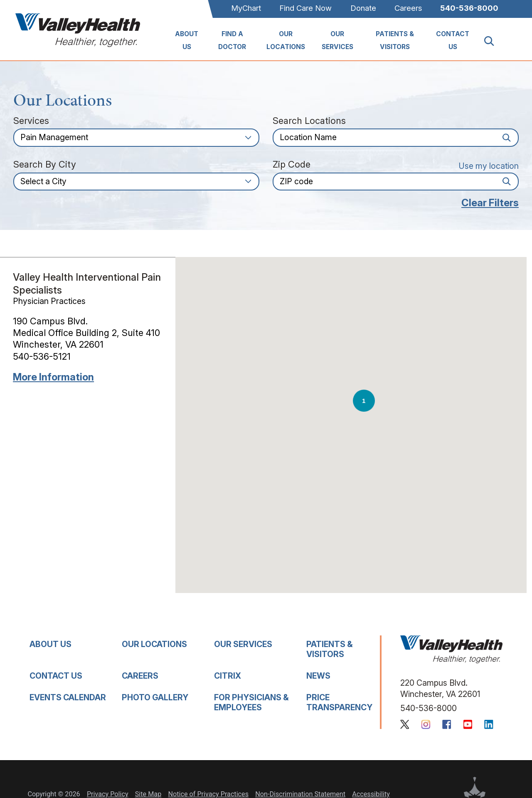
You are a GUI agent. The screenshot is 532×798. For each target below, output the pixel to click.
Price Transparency (339, 702)
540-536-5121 (42, 356)
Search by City (45, 165)
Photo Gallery (155, 697)
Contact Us (453, 40)
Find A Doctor (232, 40)
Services (31, 121)
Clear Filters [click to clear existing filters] (490, 203)
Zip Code (292, 165)
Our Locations (286, 40)
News (318, 676)
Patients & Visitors (395, 40)
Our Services (337, 40)
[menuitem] (187, 41)
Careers (408, 8)
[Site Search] (494, 41)
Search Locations (309, 121)
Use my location (489, 166)
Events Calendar (68, 697)
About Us (187, 40)
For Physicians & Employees (251, 702)
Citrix (228, 676)
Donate (363, 8)
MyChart (246, 8)
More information (53, 377)
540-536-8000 (469, 8)
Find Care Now (305, 8)
